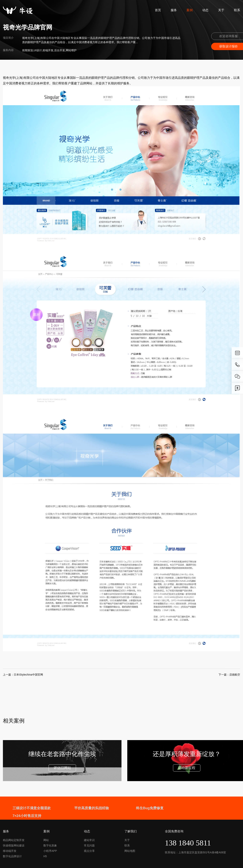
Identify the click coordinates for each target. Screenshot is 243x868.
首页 (158, 10)
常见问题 (89, 845)
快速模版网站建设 (14, 845)
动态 (205, 10)
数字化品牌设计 (12, 856)
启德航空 (235, 675)
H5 (45, 856)
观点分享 (89, 851)
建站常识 (89, 840)
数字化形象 (50, 845)
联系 (237, 10)
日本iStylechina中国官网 (28, 675)
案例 (190, 10)
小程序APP (50, 851)
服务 (174, 10)
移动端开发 (10, 851)
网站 (46, 840)
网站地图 (130, 851)
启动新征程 (187, 768)
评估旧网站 (62, 768)
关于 (221, 10)
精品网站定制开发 (14, 840)
